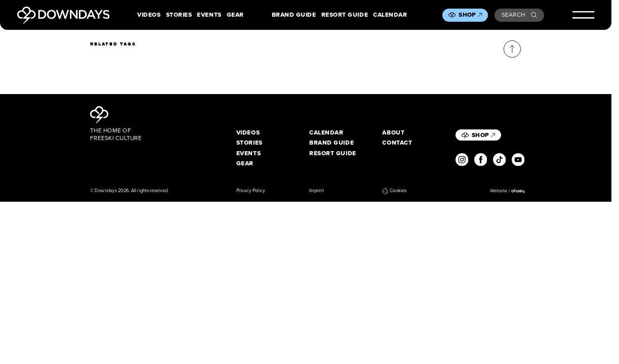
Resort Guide (345, 15)
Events (209, 15)
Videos (149, 15)
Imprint (316, 191)
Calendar (390, 15)
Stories (179, 15)
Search (520, 15)
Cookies (394, 191)
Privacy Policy (251, 191)
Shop (470, 15)
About (393, 133)
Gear (235, 15)
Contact (397, 143)
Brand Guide (294, 15)
